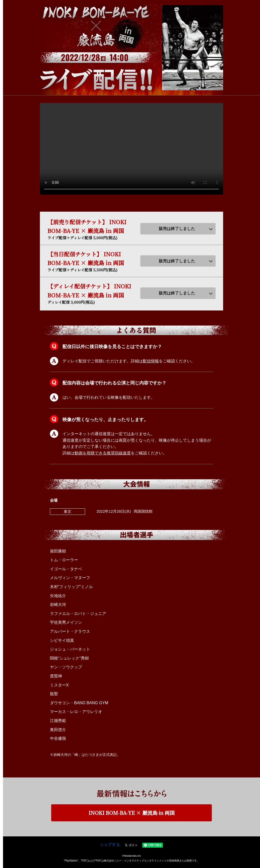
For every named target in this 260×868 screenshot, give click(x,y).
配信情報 (151, 361)
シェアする (110, 845)
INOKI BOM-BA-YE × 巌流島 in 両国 (132, 813)
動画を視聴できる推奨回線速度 (103, 453)
